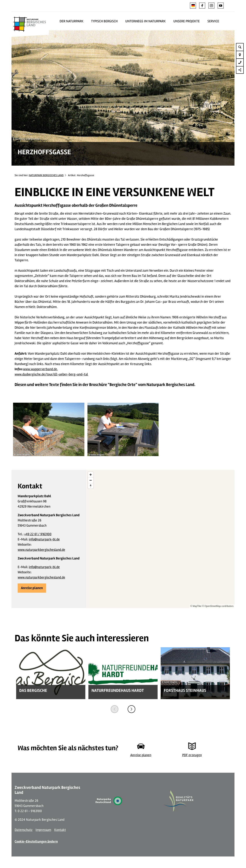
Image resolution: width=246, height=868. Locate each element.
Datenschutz (24, 830)
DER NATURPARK (71, 21)
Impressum (43, 830)
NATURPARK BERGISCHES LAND (46, 175)
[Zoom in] (91, 475)
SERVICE (213, 21)
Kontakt (60, 830)
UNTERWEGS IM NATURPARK (145, 21)
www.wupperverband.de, (40, 369)
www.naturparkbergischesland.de (41, 550)
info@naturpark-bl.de (44, 539)
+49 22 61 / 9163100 (38, 534)
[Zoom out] (91, 480)
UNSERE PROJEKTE (187, 21)
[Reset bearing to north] (91, 486)
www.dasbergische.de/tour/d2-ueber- (42, 374)
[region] (160, 539)
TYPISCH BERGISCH (104, 21)
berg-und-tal (78, 374)
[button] (202, 6)
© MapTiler (196, 606)
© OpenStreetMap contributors (218, 606)
